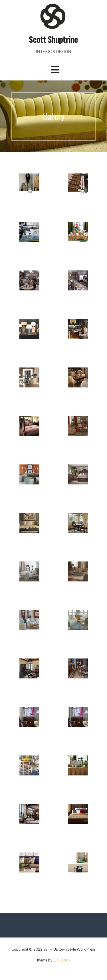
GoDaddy (62, 960)
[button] (55, 70)
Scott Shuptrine (53, 39)
